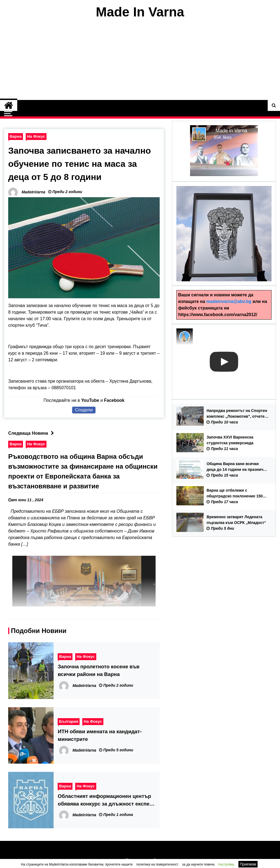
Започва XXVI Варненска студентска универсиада (230, 440)
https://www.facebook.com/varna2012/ (218, 315)
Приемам (248, 864)
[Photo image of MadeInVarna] (185, 337)
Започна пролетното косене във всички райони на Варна (99, 670)
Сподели (84, 410)
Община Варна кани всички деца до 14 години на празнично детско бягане (237, 467)
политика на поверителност (157, 864)
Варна (16, 136)
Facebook (114, 400)
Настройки (226, 864)
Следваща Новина (32, 433)
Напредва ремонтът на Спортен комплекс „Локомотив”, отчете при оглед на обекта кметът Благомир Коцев (237, 414)
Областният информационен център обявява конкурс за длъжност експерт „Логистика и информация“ (106, 800)
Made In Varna (140, 12)
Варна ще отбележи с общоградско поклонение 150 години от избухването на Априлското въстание (234, 494)
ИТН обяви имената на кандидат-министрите (100, 735)
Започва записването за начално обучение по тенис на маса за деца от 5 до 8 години (80, 164)
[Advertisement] (140, 60)
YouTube (90, 400)
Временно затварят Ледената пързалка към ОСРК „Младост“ (236, 520)
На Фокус (36, 136)
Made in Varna (231, 131)
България (69, 721)
